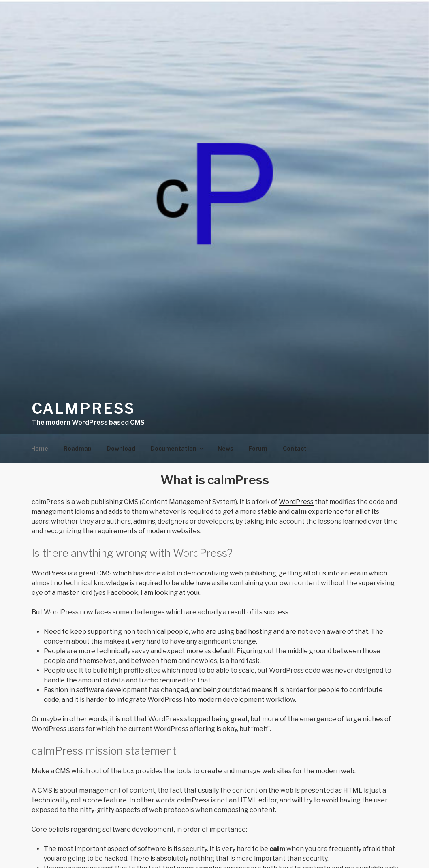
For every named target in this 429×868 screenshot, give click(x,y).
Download (121, 448)
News (225, 448)
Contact (295, 448)
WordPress (296, 502)
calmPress (83, 408)
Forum (258, 448)
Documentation (177, 448)
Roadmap (78, 448)
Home (40, 448)
